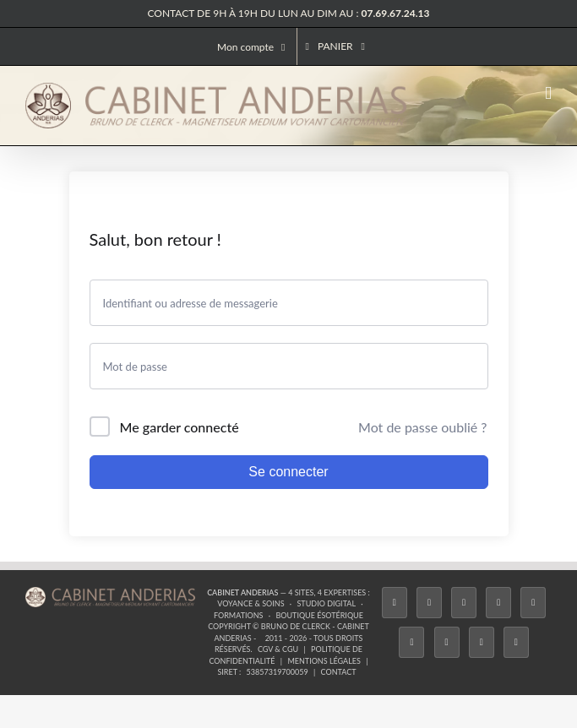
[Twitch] (533, 603)
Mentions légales (324, 661)
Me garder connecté (180, 427)
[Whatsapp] (482, 642)
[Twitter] (429, 603)
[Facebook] (395, 603)
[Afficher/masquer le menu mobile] (548, 93)
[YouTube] (411, 642)
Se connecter (288, 472)
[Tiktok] (498, 603)
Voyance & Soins (250, 603)
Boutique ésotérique (319, 615)
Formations (238, 615)
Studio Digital (326, 603)
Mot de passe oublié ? (422, 427)
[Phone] (516, 642)
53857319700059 (278, 672)
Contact (339, 672)
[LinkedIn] (447, 642)
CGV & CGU (278, 649)
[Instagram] (464, 603)
